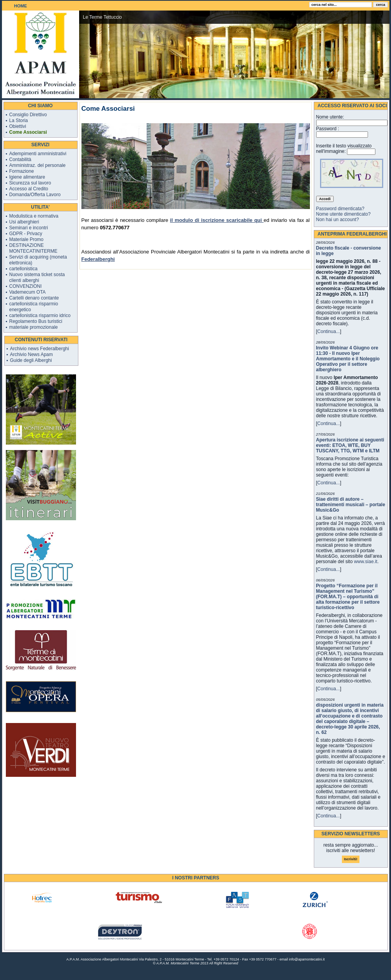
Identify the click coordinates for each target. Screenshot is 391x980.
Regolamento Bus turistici (36, 321)
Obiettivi (18, 126)
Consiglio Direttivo (28, 115)
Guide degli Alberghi (31, 360)
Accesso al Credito (29, 189)
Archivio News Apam (32, 354)
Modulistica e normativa (34, 216)
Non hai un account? (338, 220)
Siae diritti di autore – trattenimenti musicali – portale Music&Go (351, 505)
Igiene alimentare (27, 177)
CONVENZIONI (26, 286)
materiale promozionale (34, 327)
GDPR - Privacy (26, 234)
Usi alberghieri (24, 222)
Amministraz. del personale (38, 165)
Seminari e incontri (29, 228)
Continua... (329, 331)
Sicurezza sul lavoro (30, 183)
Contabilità (20, 159)
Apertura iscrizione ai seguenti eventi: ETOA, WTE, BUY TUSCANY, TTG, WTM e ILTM (350, 445)
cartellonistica (24, 269)
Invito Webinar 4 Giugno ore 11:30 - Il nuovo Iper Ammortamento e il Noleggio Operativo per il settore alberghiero (348, 359)
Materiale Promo (27, 239)
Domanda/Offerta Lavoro (35, 195)
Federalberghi (98, 259)
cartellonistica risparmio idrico (40, 315)
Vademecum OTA (28, 292)
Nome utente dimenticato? (343, 214)
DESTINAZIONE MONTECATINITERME (34, 248)
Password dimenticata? (340, 209)
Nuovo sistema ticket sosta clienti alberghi (37, 277)
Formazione (22, 171)
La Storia (19, 121)
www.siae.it (366, 562)
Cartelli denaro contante (34, 298)
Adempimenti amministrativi (38, 154)
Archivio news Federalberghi (40, 349)
